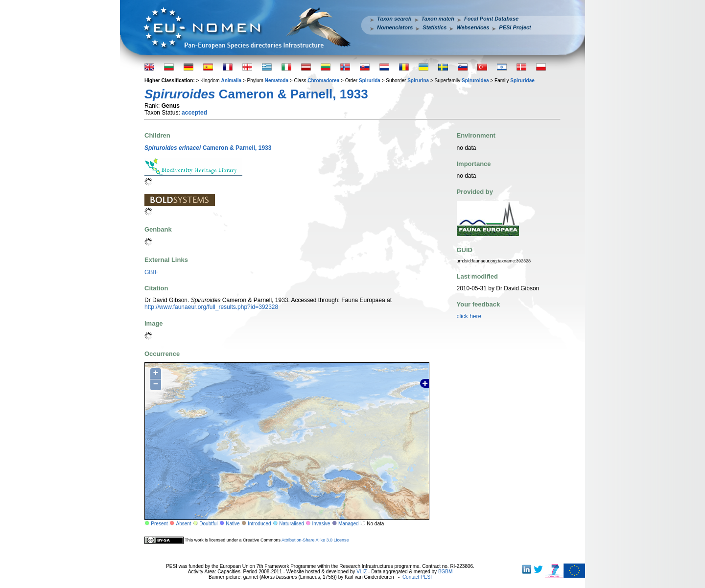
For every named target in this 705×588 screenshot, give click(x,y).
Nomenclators (395, 27)
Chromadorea (323, 81)
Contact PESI (417, 577)
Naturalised (292, 524)
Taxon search (394, 19)
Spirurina (418, 81)
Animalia (231, 81)
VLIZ (362, 572)
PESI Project (515, 27)
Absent (184, 524)
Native (233, 524)
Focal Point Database (491, 19)
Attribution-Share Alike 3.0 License (315, 540)
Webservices (473, 27)
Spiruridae (522, 81)
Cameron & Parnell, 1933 (208, 148)
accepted (194, 113)
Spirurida (370, 81)
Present (159, 524)
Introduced (259, 524)
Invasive (321, 524)
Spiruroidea (475, 81)
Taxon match (438, 19)
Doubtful (208, 524)
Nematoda (277, 81)
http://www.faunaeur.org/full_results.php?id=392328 (211, 307)
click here (469, 316)
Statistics (435, 27)
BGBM (445, 572)
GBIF (151, 272)
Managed (349, 524)
